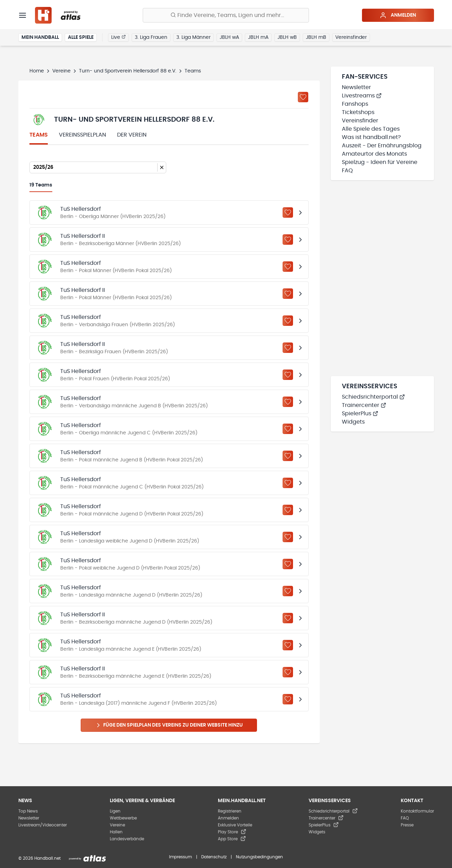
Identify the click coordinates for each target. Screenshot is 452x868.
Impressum (180, 857)
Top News (28, 811)
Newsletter (356, 87)
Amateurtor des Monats (374, 154)
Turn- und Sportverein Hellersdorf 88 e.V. (128, 71)
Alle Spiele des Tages (371, 129)
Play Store (232, 832)
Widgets (353, 422)
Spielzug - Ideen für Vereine (380, 162)
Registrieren (230, 811)
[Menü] (23, 15)
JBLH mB (316, 37)
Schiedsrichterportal (373, 397)
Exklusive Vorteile (235, 825)
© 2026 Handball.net (39, 858)
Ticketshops (358, 112)
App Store (232, 839)
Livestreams (362, 96)
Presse (407, 825)
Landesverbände (127, 839)
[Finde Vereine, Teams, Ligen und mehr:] (226, 15)
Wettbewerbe (123, 818)
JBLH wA (229, 37)
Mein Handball (40, 37)
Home (37, 71)
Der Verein (132, 135)
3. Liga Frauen (151, 37)
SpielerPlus (360, 414)
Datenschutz (214, 857)
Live (118, 37)
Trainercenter (364, 405)
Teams (39, 135)
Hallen (116, 832)
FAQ (347, 171)
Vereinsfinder (351, 37)
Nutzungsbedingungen (259, 857)
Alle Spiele (81, 37)
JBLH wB (287, 37)
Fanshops (355, 104)
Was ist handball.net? (371, 137)
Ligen (115, 811)
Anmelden (398, 15)
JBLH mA (258, 37)
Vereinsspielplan (82, 135)
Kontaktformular (417, 811)
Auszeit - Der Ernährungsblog (382, 146)
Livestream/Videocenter (43, 825)
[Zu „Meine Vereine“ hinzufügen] (303, 97)
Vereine (61, 71)
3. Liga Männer (193, 37)
